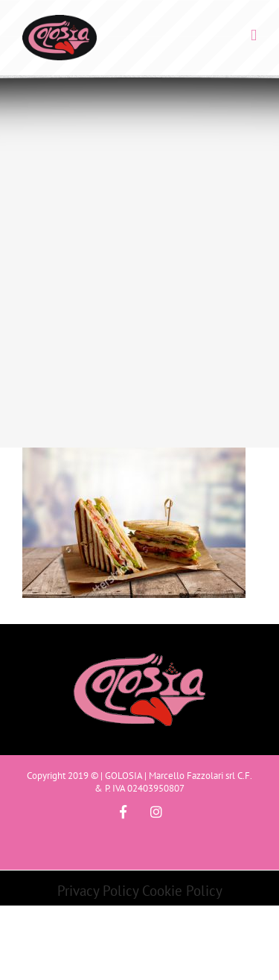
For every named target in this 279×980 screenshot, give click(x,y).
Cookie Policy (182, 891)
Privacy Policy (98, 891)
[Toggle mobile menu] (254, 35)
